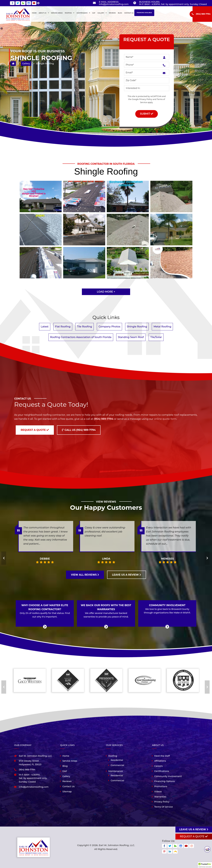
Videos (158, 792)
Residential (117, 760)
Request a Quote (35, 430)
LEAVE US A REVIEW (127, 575)
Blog (65, 766)
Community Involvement (168, 776)
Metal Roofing (162, 327)
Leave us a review (194, 829)
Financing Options (164, 781)
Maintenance (116, 771)
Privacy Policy (146, 99)
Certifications (162, 771)
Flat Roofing (63, 327)
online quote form (165, 419)
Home (66, 756)
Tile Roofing (85, 327)
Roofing (113, 756)
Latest (45, 327)
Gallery (26, 64)
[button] (205, 865)
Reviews (67, 781)
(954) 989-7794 (203, 14)
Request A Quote (194, 836)
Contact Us (68, 786)
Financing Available (144, 13)
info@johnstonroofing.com (114, 4)
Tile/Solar (156, 337)
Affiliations (160, 761)
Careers (158, 766)
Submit (147, 114)
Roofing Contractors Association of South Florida (81, 337)
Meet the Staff (162, 756)
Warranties (160, 797)
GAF (65, 771)
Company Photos (109, 327)
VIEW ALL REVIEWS (85, 575)
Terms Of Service (164, 807)
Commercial (117, 765)
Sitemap (67, 792)
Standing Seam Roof (131, 337)
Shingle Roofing (137, 327)
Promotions (161, 786)
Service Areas (70, 761)
